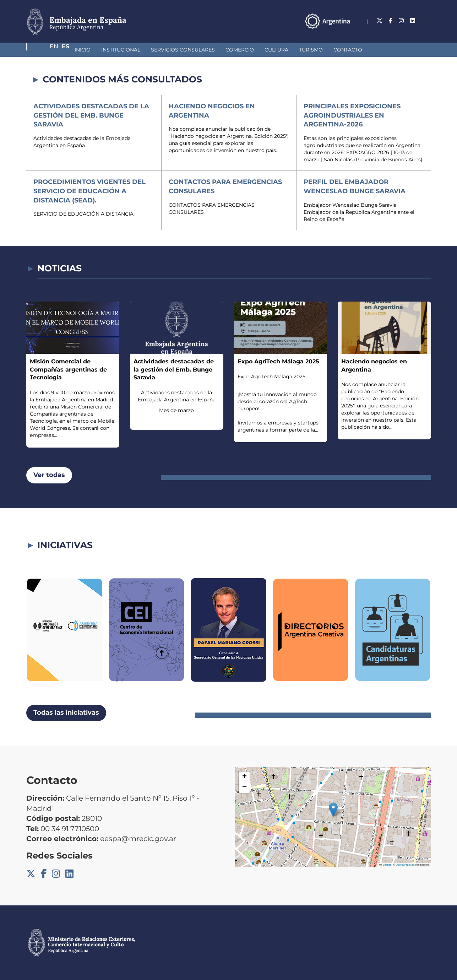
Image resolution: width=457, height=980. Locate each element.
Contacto (310, 50)
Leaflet (385, 865)
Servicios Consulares (145, 50)
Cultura (239, 50)
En (413, 21)
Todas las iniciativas (66, 713)
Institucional (83, 50)
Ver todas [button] (49, 475)
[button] (333, 810)
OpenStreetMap (405, 865)
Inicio (45, 50)
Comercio (202, 50)
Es (427, 21)
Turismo (273, 50)
